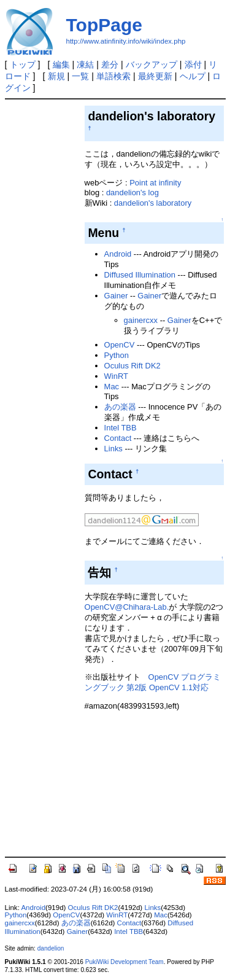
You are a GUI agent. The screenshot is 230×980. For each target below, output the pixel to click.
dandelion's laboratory (153, 203)
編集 (61, 64)
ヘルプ (193, 76)
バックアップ (151, 64)
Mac (112, 387)
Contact (118, 438)
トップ (23, 64)
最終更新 (155, 76)
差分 (110, 64)
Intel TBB (121, 428)
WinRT (116, 376)
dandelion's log (132, 192)
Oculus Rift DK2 (132, 366)
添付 (193, 64)
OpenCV (120, 345)
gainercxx (141, 320)
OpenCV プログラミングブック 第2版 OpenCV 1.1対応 (153, 682)
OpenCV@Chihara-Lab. (127, 607)
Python (117, 355)
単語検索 (113, 76)
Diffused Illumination (140, 275)
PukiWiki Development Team (125, 962)
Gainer (116, 296)
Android (118, 254)
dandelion (51, 948)
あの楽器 (120, 407)
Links (113, 449)
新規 (56, 76)
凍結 (85, 64)
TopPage (104, 25)
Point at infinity (155, 183)
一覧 (80, 76)
